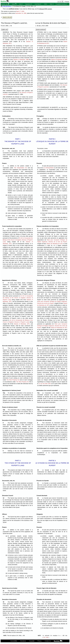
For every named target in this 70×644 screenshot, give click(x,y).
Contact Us (48, 641)
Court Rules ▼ (38, 4)
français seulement (41, 29)
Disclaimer (23, 641)
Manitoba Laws (5, 4)
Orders (46, 4)
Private (24, 6)
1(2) (4, 127)
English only (4, 29)
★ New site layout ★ (7, 6)
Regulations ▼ (29, 4)
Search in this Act (7, 17)
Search (14, 4)
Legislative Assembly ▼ (62, 4)
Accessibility (14, 641)
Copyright (32, 641)
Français (67, 2)
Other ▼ (52, 4)
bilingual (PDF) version (46, 9)
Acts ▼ (21, 4)
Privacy (40, 641)
